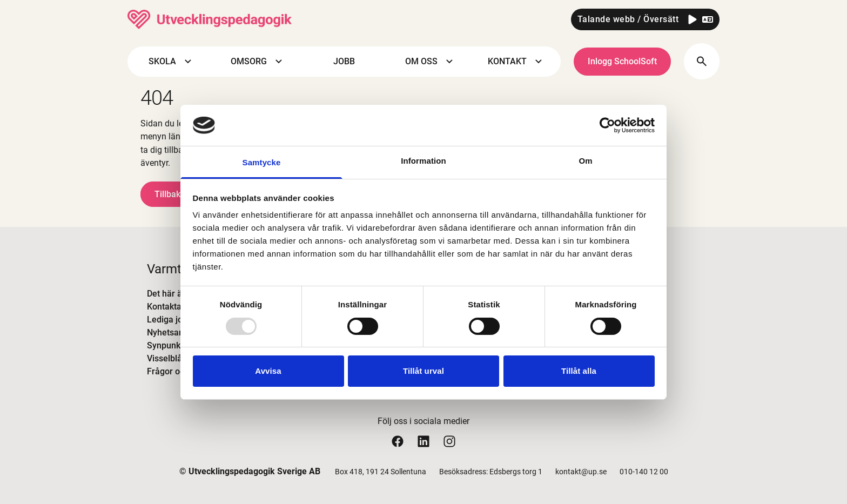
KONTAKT (516, 62)
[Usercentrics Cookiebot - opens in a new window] (607, 125)
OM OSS (431, 62)
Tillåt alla (579, 371)
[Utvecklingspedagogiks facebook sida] (398, 441)
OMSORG (258, 62)
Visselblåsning (175, 358)
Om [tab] (585, 161)
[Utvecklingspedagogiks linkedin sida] (423, 441)
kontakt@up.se (581, 472)
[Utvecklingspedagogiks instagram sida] (449, 441)
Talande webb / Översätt (628, 19)
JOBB (344, 61)
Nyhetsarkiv (170, 332)
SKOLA (172, 62)
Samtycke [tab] (262, 162)
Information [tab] (423, 161)
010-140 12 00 (644, 472)
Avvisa (268, 371)
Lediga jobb (170, 320)
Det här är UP (173, 294)
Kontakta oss (172, 307)
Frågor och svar (177, 371)
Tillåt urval (423, 371)
